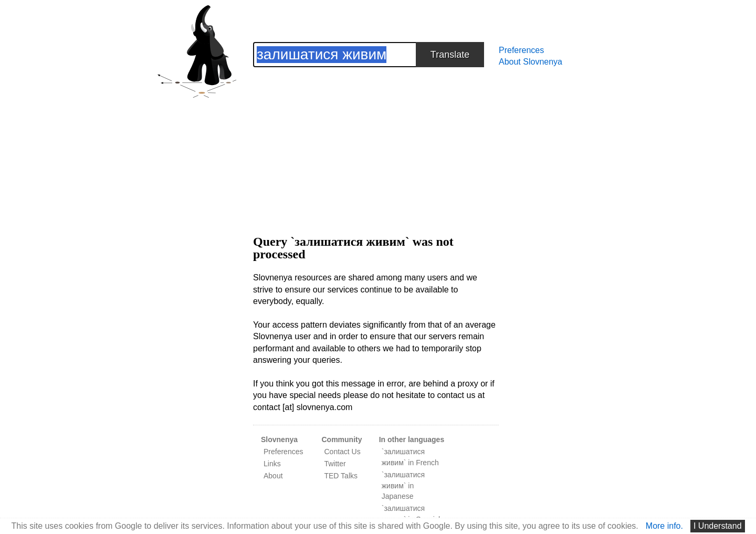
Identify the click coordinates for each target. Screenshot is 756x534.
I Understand (718, 526)
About (273, 476)
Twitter (335, 464)
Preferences (521, 50)
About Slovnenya (531, 62)
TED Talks (341, 476)
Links (272, 464)
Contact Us (342, 452)
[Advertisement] (376, 141)
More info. (664, 526)
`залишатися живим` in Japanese (403, 486)
